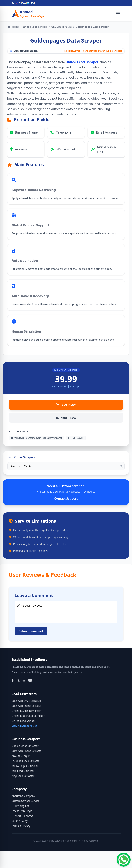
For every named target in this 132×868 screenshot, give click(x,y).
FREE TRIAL (66, 418)
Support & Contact (22, 816)
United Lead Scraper (35, 27)
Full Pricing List (21, 806)
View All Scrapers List (24, 726)
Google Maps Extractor (25, 746)
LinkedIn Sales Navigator (26, 711)
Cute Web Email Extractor (27, 701)
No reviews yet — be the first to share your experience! (93, 51)
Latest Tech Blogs (22, 811)
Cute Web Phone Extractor (27, 706)
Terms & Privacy (21, 826)
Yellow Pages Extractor (25, 766)
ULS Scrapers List (61, 27)
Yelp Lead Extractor (23, 771)
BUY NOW (66, 405)
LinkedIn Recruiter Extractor (28, 716)
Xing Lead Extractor (23, 776)
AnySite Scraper (21, 756)
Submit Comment (31, 631)
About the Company (23, 796)
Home (14, 27)
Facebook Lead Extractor (26, 761)
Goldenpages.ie (31, 51)
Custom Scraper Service (26, 801)
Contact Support (66, 498)
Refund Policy (20, 821)
